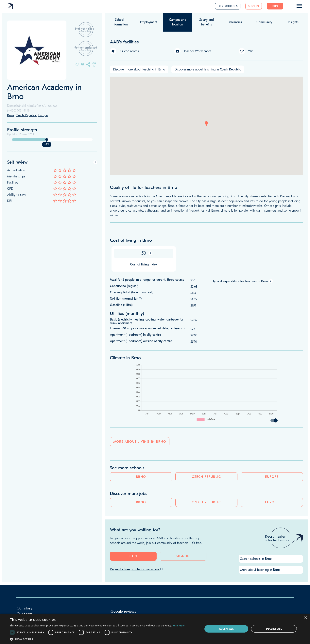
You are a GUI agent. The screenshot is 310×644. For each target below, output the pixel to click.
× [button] (306, 618)
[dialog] (155, 629)
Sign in (254, 6)
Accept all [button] (226, 629)
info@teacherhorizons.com (35, 575)
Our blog (24, 563)
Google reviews (123, 555)
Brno (21, 228)
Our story (25, 552)
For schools (228, 6)
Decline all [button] (274, 629)
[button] (206, 124)
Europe (83, 228)
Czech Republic (52, 228)
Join (275, 6)
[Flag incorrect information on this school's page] (82, 64)
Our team (25, 558)
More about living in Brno (140, 446)
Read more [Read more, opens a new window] (179, 626)
